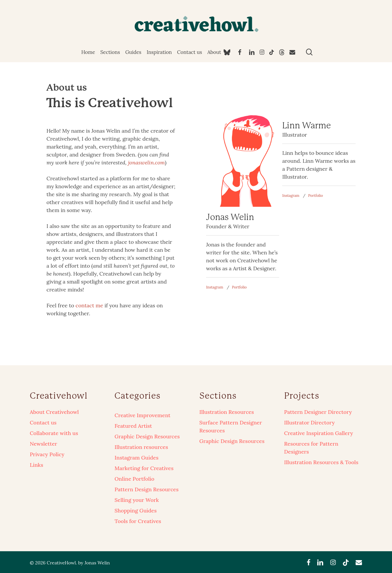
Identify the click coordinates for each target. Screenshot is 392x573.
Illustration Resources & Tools (321, 462)
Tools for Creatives (138, 521)
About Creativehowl (54, 412)
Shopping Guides (135, 510)
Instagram (215, 287)
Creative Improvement (142, 415)
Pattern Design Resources (146, 489)
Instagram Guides (136, 458)
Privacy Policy (47, 454)
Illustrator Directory (309, 422)
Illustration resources (141, 447)
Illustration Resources (227, 412)
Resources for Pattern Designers (311, 448)
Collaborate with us (54, 433)
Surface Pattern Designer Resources (231, 426)
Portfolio (239, 287)
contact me (89, 305)
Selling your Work (137, 500)
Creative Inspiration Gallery (319, 433)
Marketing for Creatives (144, 468)
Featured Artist (133, 426)
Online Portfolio (134, 479)
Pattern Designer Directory (318, 412)
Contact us (43, 422)
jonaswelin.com (147, 162)
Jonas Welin (97, 563)
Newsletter (44, 444)
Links (36, 465)
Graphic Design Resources (147, 436)
